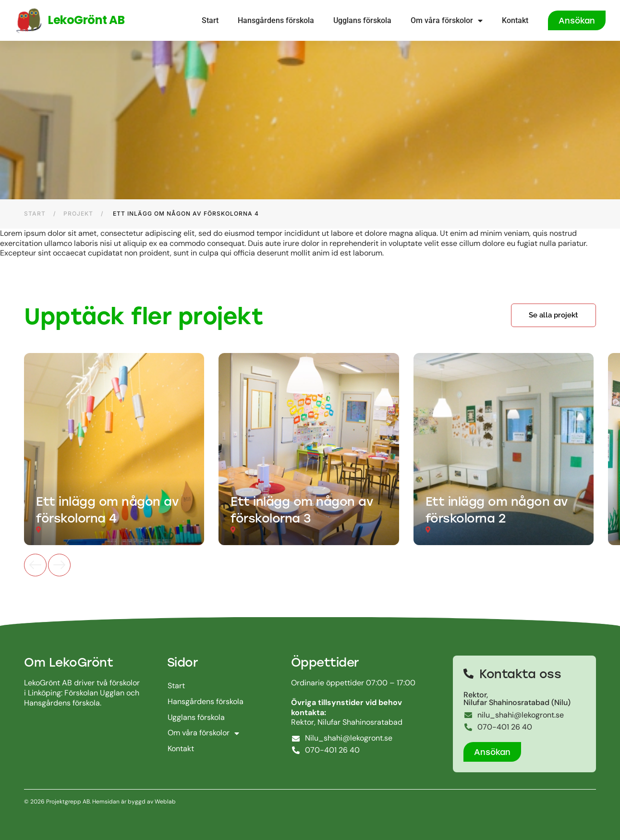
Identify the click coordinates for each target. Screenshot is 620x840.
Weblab (164, 802)
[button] (553, 315)
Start (210, 20)
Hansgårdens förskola (276, 20)
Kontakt (515, 20)
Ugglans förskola (362, 20)
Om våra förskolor (447, 21)
